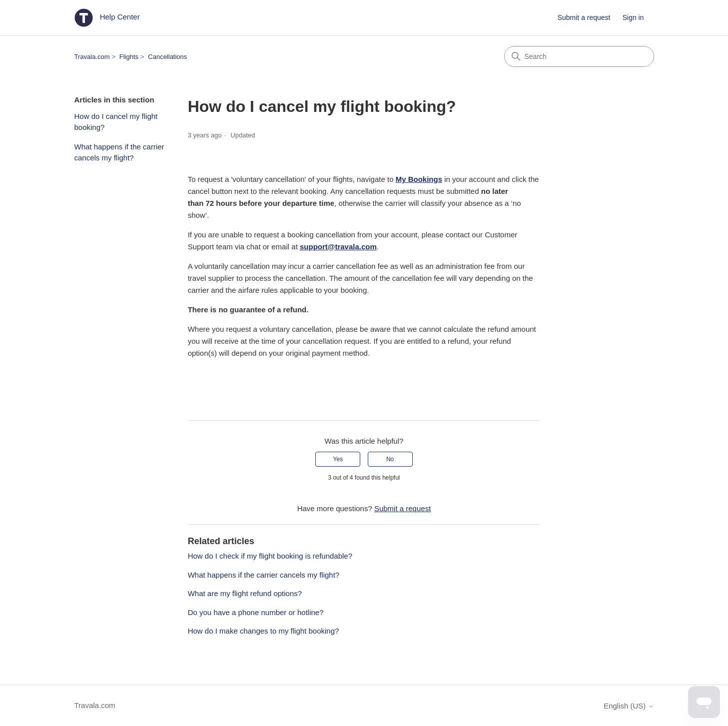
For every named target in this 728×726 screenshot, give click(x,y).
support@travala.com (338, 247)
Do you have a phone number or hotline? (256, 612)
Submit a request (584, 17)
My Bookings (419, 179)
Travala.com (92, 57)
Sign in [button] (633, 17)
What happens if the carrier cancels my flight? (119, 152)
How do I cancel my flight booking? (116, 122)
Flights (129, 57)
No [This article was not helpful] (390, 459)
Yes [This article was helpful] (338, 459)
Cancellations (167, 57)
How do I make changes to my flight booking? (264, 631)
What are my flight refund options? (245, 593)
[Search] (579, 56)
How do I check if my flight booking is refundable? (270, 556)
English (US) (629, 706)
